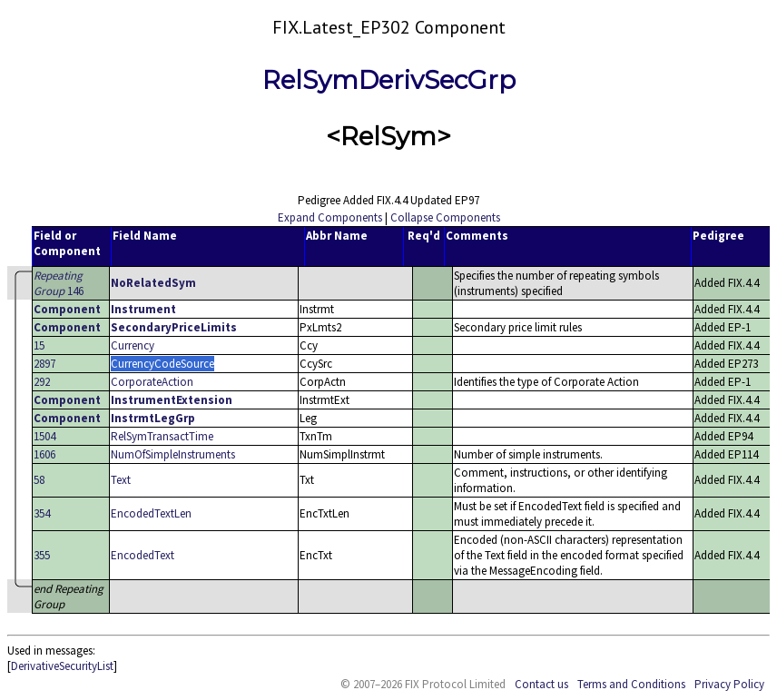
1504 (44, 436)
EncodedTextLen (151, 513)
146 (59, 283)
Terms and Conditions (631, 684)
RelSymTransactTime (162, 436)
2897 (44, 364)
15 (39, 345)
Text (121, 480)
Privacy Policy (729, 684)
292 (42, 382)
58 (39, 480)
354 (42, 513)
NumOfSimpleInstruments (173, 454)
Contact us (541, 684)
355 (42, 555)
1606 (44, 454)
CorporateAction (152, 382)
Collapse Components (445, 217)
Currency (133, 345)
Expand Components (330, 217)
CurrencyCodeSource (162, 364)
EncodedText (143, 555)
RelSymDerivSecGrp (389, 80)
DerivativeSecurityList (62, 666)
